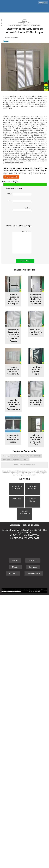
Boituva (21, 456)
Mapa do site (34, 573)
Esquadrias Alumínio (32, 487)
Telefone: (22, 209)
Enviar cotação (25, 261)
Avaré (14, 456)
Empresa (33, 561)
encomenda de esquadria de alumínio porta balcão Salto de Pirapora (13, 335)
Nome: (19, 194)
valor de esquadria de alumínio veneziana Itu (13, 371)
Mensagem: (22, 242)
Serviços (24, 479)
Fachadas (17, 499)
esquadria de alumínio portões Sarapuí (36, 371)
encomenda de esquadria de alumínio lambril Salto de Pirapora (36, 299)
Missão (15, 567)
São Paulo (24, 460)
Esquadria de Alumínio (17, 487)
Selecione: (7, 456)
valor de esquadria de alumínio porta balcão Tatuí (36, 440)
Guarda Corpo (32, 500)
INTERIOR (29, 456)
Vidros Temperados (25, 512)
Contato (13, 573)
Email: (19, 201)
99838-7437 (33, 538)
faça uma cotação (11, 177)
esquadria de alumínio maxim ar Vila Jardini (13, 439)
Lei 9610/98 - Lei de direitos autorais (26, 475)
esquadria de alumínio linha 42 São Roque (36, 402)
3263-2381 (19, 538)
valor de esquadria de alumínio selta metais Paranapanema (13, 405)
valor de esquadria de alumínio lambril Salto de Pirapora (13, 299)
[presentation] (19, 219)
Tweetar (6, 41)
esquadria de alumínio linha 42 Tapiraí (36, 332)
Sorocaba (7, 460)
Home (15, 561)
